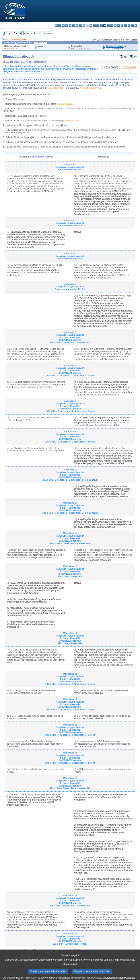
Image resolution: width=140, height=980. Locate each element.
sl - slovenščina (129, 26)
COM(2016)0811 (55, 88)
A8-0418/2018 (10, 49)
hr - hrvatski (91, 26)
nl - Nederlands (112, 26)
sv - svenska (136, 26)
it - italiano (94, 26)
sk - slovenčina (126, 26)
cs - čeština (63, 26)
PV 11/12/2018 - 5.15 (81, 49)
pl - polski (115, 26)
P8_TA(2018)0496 (115, 49)
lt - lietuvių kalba (101, 26)
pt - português (119, 26)
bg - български (56, 26)
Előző (19, 33)
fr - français (84, 26)
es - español (60, 26)
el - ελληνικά (77, 26)
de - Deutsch (70, 26)
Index (8, 33)
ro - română (122, 26)
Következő (28, 33)
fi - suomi (132, 26)
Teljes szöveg (47, 33)
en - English (80, 26)
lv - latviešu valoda (98, 26)
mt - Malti (108, 26)
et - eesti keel (74, 26)
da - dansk (67, 26)
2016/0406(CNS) (18, 39)
